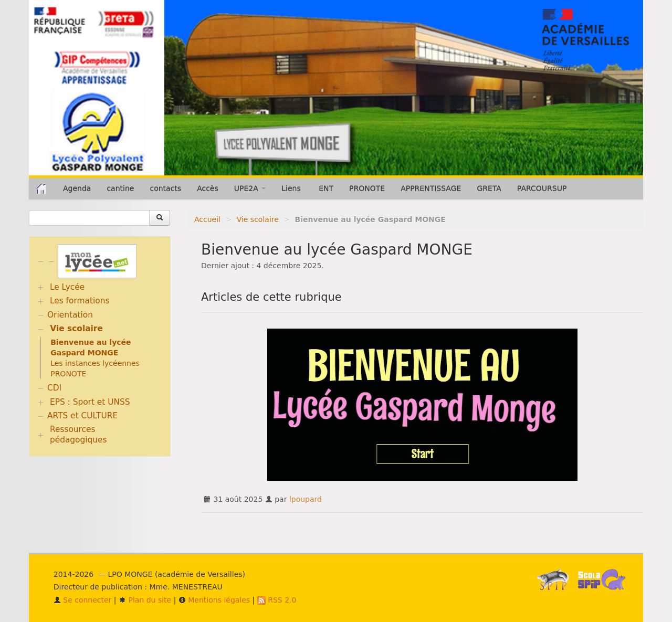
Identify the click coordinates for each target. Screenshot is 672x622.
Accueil (207, 219)
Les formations (80, 301)
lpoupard (306, 499)
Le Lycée (67, 287)
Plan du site (145, 600)
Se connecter (83, 600)
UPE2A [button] (250, 188)
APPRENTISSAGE (431, 188)
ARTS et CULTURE (82, 416)
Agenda (77, 188)
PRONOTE (367, 188)
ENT (326, 188)
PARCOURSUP (542, 188)
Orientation (70, 315)
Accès (208, 188)
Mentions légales (214, 600)
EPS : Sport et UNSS (90, 402)
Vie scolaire (258, 219)
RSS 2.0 (277, 600)
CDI (54, 388)
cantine (120, 188)
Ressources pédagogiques (78, 435)
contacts (165, 188)
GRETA (489, 188)
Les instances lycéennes (95, 363)
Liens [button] (292, 188)
